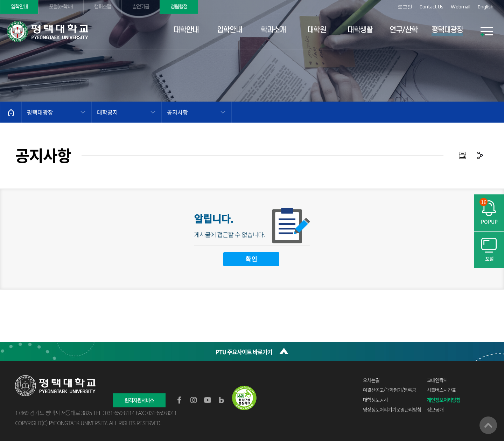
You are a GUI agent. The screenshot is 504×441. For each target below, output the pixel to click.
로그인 (405, 7)
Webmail (461, 7)
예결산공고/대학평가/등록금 (390, 390)
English (486, 7)
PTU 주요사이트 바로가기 (244, 352)
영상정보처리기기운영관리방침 (392, 409)
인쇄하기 (463, 156)
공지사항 (177, 112)
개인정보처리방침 (443, 400)
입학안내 (19, 7)
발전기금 (141, 7)
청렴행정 (179, 7)
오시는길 (371, 380)
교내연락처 (437, 380)
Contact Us (432, 7)
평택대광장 (40, 112)
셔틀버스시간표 (441, 390)
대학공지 (107, 112)
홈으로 (11, 112)
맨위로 (488, 425)
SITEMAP (486, 32)
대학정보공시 (375, 400)
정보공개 (435, 409)
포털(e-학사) (61, 7)
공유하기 (480, 156)
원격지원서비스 (139, 400)
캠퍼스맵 (103, 7)
